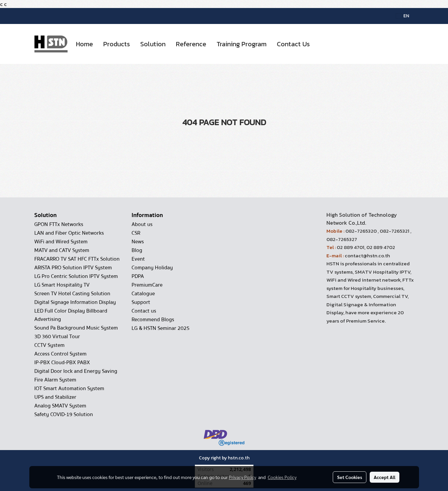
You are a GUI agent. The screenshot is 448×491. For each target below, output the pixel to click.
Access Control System (60, 354)
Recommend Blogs (153, 320)
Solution (153, 44)
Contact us (144, 311)
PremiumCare (147, 285)
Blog (137, 250)
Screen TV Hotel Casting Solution (72, 294)
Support (141, 302)
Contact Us (293, 44)
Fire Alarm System (55, 380)
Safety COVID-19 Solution (64, 414)
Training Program (241, 44)
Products (117, 44)
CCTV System (49, 345)
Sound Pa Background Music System (76, 328)
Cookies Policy (282, 477)
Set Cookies (350, 477)
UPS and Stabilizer (55, 397)
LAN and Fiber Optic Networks (69, 233)
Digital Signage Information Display (75, 302)
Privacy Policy (242, 477)
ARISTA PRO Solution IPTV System (73, 268)
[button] (321, 44)
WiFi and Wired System (61, 242)
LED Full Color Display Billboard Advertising (71, 315)
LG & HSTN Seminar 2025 (161, 328)
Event (138, 259)
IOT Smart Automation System (69, 388)
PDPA (138, 276)
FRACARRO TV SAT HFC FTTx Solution (77, 259)
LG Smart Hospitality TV (62, 285)
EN (403, 16)
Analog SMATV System (60, 406)
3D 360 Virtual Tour (57, 337)
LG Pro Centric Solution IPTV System (76, 276)
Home (84, 44)
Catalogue (143, 294)
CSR (136, 233)
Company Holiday (152, 268)
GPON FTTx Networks (59, 224)
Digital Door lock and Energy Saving (76, 371)
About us (142, 224)
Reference (191, 44)
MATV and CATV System (62, 250)
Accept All (385, 477)
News (138, 242)
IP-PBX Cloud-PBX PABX (62, 363)
